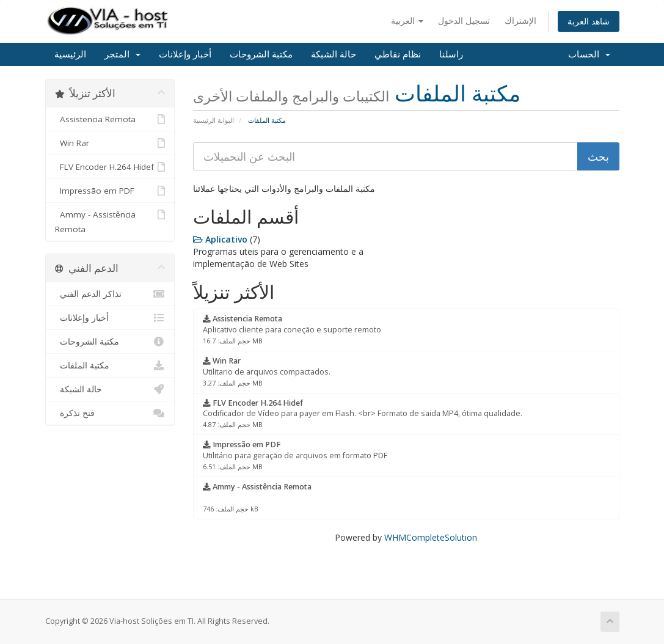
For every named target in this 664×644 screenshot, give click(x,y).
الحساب (589, 54)
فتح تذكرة (110, 413)
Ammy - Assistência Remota (110, 221)
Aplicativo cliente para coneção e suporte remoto (292, 329)
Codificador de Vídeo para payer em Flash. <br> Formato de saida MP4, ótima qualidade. (363, 414)
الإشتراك (520, 20)
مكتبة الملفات (110, 365)
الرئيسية (70, 54)
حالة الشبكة (334, 54)
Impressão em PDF (110, 191)
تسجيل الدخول (464, 20)
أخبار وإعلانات (185, 54)
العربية (407, 20)
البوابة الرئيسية (213, 120)
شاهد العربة (589, 21)
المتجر (122, 54)
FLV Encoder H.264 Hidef (110, 167)
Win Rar (110, 143)
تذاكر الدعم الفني (110, 294)
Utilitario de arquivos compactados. (267, 371)
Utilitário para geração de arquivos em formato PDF (295, 455)
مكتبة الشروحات (261, 54)
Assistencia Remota (110, 119)
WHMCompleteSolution (431, 537)
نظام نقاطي (398, 54)
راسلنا (451, 54)
